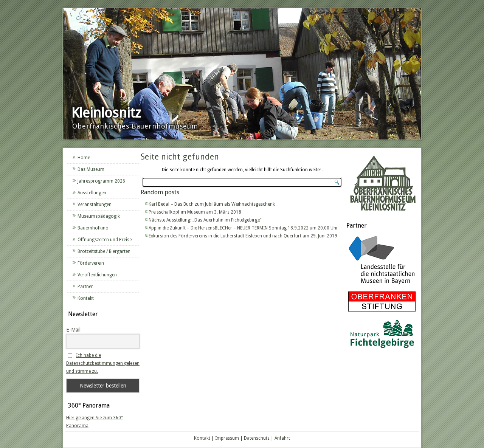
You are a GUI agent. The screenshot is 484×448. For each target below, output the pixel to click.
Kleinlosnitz (106, 113)
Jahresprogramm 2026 (101, 181)
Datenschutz (257, 438)
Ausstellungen (92, 193)
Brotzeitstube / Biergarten (104, 251)
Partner (85, 287)
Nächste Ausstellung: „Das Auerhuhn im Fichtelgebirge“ (205, 220)
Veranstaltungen (95, 205)
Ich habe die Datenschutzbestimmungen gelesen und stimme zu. (103, 363)
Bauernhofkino (93, 228)
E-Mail (73, 330)
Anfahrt (282, 438)
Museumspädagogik (99, 216)
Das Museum (91, 169)
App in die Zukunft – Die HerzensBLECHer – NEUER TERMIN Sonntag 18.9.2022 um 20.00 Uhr (243, 228)
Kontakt (86, 298)
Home (84, 158)
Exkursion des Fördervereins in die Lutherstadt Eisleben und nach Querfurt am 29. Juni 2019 (243, 236)
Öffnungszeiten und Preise (105, 240)
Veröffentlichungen (97, 275)
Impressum (227, 438)
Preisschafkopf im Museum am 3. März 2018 (195, 212)
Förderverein (91, 263)
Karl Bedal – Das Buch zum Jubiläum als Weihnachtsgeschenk (212, 204)
